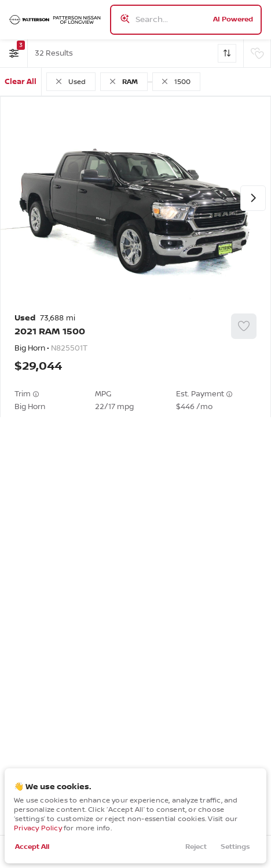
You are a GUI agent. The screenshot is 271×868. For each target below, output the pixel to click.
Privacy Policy (38, 828)
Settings (235, 847)
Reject (196, 847)
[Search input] (186, 20)
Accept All (32, 847)
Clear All (21, 82)
